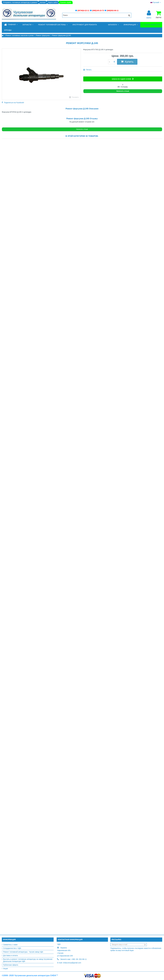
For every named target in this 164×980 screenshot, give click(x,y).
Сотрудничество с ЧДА (12, 948)
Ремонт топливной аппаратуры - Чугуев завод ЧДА (23, 952)
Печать (89, 70)
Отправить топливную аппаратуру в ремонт (20, 2)
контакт (43, 2)
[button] (28, 25)
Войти (149, 18)
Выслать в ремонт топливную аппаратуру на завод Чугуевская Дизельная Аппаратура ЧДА (28, 960)
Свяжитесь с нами (10, 945)
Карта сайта (53, 2)
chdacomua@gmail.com (72, 963)
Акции (6, 969)
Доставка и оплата (10, 955)
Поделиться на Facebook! (14, 103)
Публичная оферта (11, 965)
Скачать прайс (66, 2)
